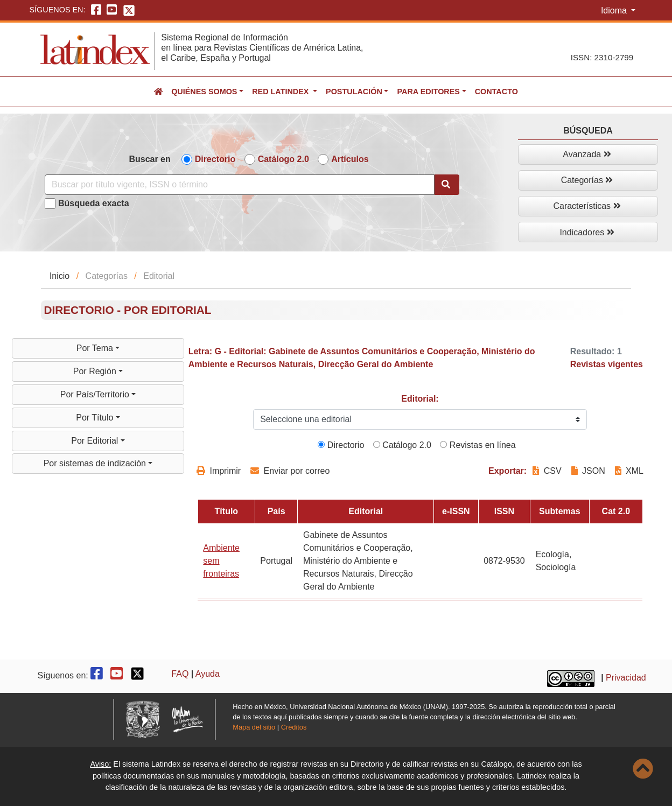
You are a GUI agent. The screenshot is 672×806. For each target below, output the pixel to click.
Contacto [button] (496, 92)
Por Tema (96, 348)
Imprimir (219, 471)
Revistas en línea (478, 445)
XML (629, 471)
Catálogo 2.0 (283, 159)
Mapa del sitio (254, 727)
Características (587, 206)
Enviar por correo (290, 471)
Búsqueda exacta (94, 203)
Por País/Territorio (96, 394)
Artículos (350, 159)
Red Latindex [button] (281, 92)
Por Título (96, 418)
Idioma (615, 10)
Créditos (294, 727)
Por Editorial (96, 441)
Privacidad (626, 678)
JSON (588, 471)
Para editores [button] (428, 92)
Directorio (215, 159)
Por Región (96, 371)
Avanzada (587, 154)
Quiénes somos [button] (204, 92)
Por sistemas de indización (96, 463)
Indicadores (587, 232)
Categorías (587, 180)
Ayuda (208, 674)
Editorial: (420, 399)
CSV (548, 471)
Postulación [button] (354, 92)
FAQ (180, 674)
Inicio (59, 276)
